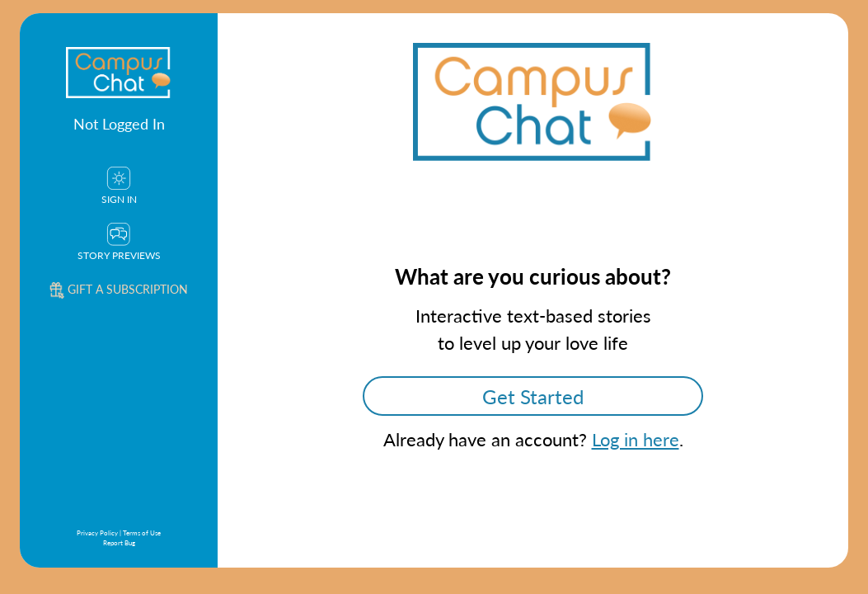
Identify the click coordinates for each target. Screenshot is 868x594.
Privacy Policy (97, 533)
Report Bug (119, 542)
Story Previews (119, 243)
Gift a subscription (119, 289)
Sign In (119, 186)
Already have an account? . (533, 439)
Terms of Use (142, 533)
